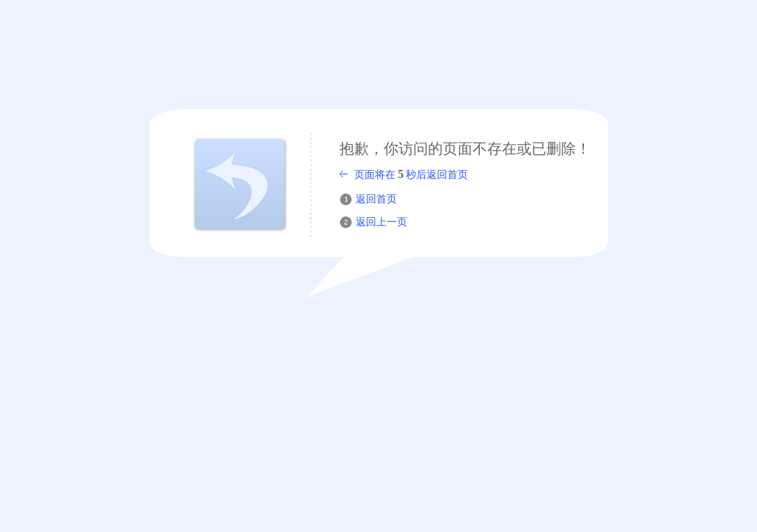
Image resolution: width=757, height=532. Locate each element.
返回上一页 (381, 222)
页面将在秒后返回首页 (411, 174)
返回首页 (376, 199)
